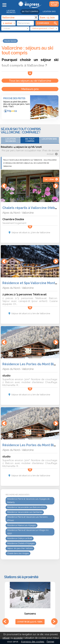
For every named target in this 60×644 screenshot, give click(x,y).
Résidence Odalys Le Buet (20, 538)
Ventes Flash (54, 4)
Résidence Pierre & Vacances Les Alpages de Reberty (28, 501)
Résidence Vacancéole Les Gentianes (25, 512)
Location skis (49, 12)
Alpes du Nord (11, 213)
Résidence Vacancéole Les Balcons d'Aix (26, 507)
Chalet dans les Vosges (18, 553)
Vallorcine (28, 213)
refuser (6, 638)
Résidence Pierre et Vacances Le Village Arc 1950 (28, 532)
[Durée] (8, 23)
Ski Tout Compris (30, 12)
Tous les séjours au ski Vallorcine (30, 81)
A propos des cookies (33, 642)
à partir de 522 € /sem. (30, 622)
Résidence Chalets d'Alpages (21, 543)
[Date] (49, 18)
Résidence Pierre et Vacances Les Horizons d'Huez (27, 519)
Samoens (30, 614)
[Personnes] (25, 23)
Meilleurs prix (30, 89)
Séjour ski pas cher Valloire (20, 548)
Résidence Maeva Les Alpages (22, 525)
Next (54, 621)
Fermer (50, 642)
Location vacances (11, 12)
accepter (18, 638)
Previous (6, 621)
